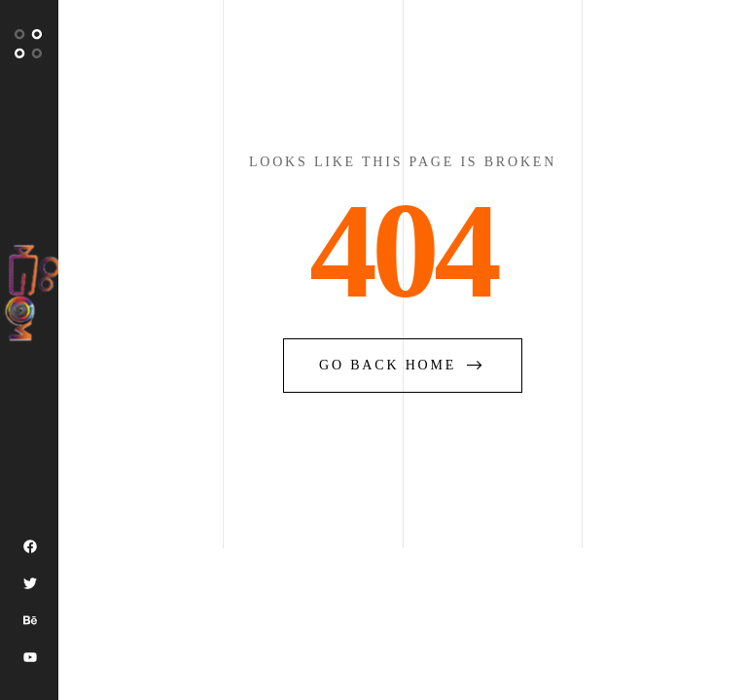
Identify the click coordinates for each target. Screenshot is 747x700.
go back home (403, 365)
